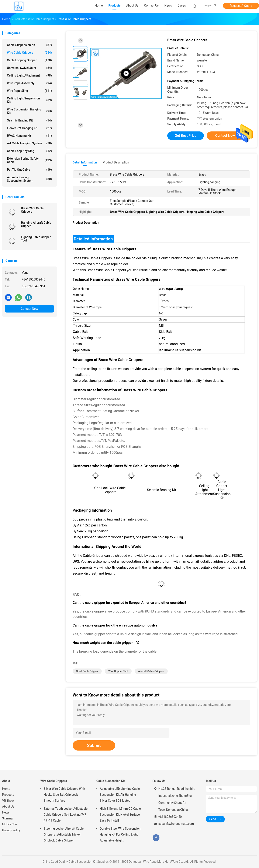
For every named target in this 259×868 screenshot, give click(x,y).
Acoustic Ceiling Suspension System (29, 179)
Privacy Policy (11, 830)
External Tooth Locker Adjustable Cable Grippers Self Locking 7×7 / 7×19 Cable (66, 815)
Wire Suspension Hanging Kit (29, 111)
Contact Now (29, 309)
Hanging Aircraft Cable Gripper (36, 224)
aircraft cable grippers (151, 671)
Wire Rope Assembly (29, 83)
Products (8, 795)
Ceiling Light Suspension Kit (29, 100)
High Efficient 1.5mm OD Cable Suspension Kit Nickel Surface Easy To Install (120, 815)
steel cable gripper (87, 671)
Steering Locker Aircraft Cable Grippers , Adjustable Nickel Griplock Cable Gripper (64, 835)
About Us (8, 807)
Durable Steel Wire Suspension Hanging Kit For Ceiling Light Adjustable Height (120, 835)
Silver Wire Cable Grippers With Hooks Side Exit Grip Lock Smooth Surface (64, 795)
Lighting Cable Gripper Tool (36, 239)
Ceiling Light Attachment (29, 75)
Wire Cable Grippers (29, 53)
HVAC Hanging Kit (29, 136)
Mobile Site (10, 824)
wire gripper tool (118, 671)
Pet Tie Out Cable (29, 170)
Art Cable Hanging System (29, 143)
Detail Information (85, 162)
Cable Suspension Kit (29, 45)
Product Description (116, 162)
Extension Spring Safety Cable (29, 160)
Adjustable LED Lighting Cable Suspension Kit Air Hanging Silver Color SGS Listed (120, 795)
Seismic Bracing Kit (29, 120)
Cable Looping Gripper (29, 60)
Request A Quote (241, 6)
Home (6, 789)
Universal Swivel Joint (29, 68)
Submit (94, 745)
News (6, 812)
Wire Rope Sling (29, 91)
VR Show (8, 801)
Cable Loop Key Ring (29, 151)
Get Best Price (186, 136)
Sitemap (8, 818)
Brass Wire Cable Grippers (32, 210)
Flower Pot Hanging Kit (29, 128)
